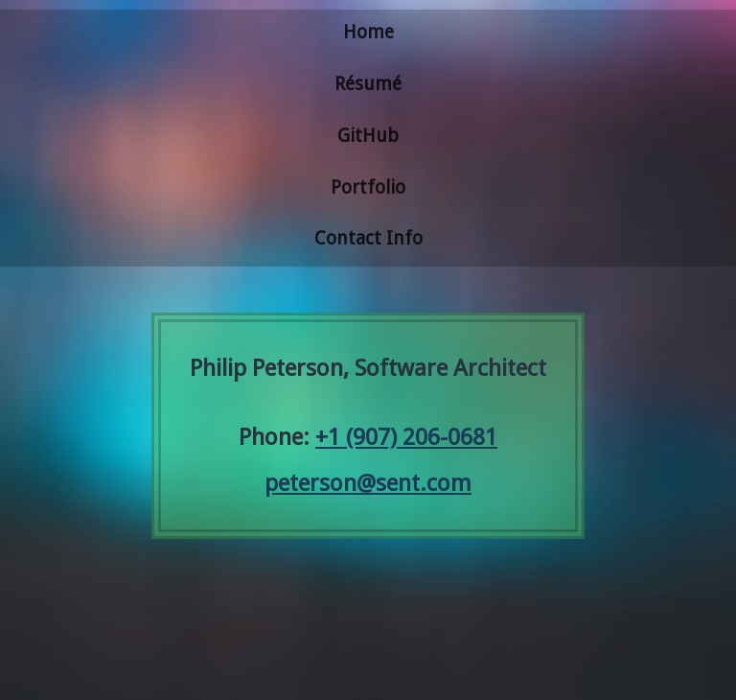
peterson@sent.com (368, 483)
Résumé (368, 84)
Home (368, 32)
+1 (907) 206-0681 (406, 437)
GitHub (368, 136)
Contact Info (368, 238)
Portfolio (368, 187)
